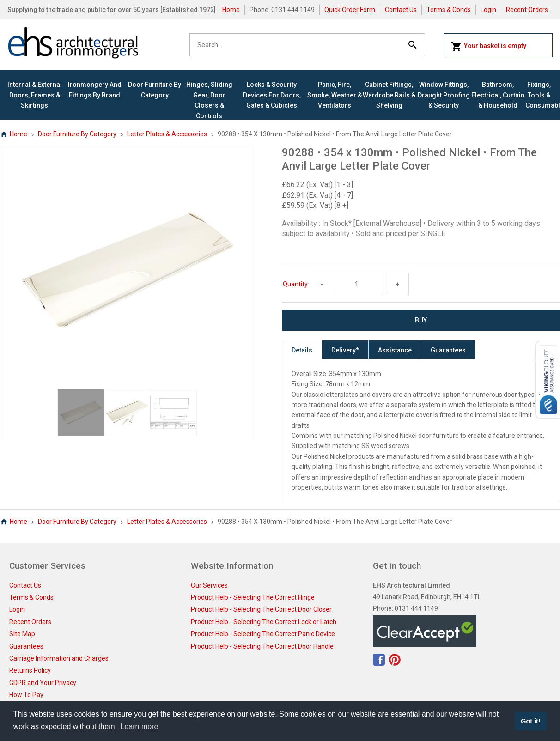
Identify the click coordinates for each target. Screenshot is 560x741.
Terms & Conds (449, 10)
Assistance (395, 350)
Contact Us (401, 10)
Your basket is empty (489, 47)
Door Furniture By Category (155, 90)
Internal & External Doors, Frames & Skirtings (35, 95)
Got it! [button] (530, 721)
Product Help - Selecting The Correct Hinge (253, 597)
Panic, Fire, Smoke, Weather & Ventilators (335, 95)
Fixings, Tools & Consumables (539, 95)
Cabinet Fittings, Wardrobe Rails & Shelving (389, 95)
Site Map (22, 634)
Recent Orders (527, 10)
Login (488, 10)
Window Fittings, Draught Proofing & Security (444, 95)
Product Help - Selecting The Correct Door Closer (261, 609)
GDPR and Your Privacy (43, 683)
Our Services (209, 585)
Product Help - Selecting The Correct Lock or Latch (264, 622)
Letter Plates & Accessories (167, 134)
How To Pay (26, 695)
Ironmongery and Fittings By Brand (95, 90)
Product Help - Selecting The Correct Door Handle (262, 646)
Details (302, 350)
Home (231, 10)
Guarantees (448, 350)
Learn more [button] (140, 726)
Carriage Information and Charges (59, 658)
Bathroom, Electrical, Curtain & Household (498, 95)
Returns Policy (30, 670)
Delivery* (345, 350)
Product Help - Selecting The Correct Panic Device (263, 634)
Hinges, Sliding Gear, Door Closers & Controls (209, 100)
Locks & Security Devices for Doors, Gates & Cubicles (272, 95)
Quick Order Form (350, 10)
